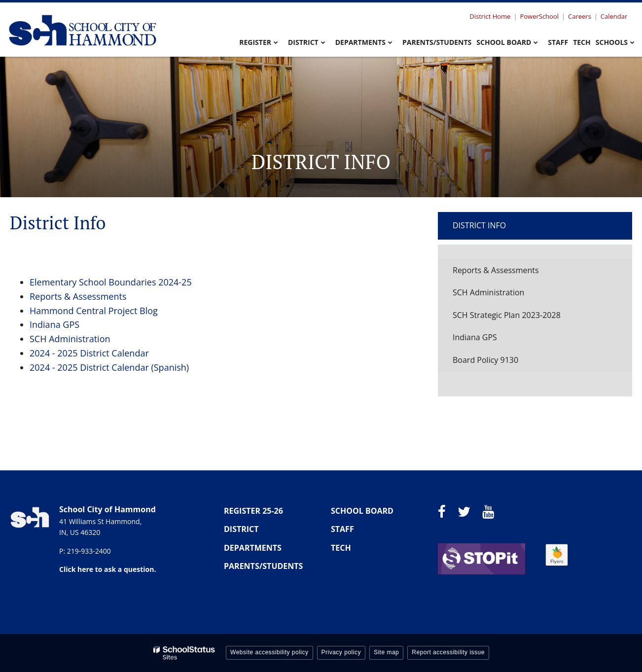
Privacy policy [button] (341, 652)
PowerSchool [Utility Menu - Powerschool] (539, 16)
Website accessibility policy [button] (269, 652)
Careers (580, 16)
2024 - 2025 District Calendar (89, 353)
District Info (479, 225)
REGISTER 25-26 (253, 511)
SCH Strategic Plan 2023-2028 (507, 315)
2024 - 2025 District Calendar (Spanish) (109, 367)
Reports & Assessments (78, 296)
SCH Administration (70, 339)
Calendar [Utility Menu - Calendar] (614, 16)
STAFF (342, 529)
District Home (490, 16)
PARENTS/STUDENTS (263, 566)
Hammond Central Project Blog (94, 311)
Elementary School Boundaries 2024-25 (111, 282)
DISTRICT (241, 529)
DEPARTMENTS (253, 548)
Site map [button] (386, 652)
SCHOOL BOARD (362, 511)
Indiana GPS (54, 324)
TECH (341, 548)
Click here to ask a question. (107, 569)
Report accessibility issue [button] (448, 652)
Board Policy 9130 (485, 360)
